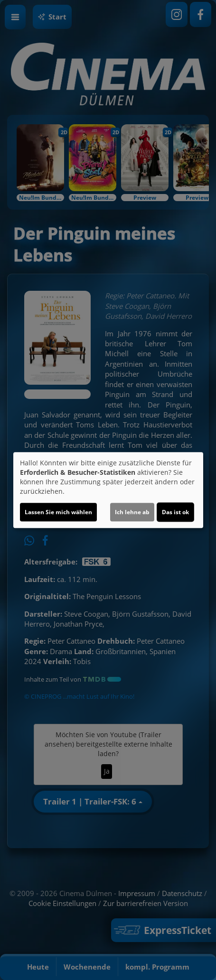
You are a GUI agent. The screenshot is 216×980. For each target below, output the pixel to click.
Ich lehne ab (132, 512)
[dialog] (108, 490)
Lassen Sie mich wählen (58, 512)
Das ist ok (175, 512)
